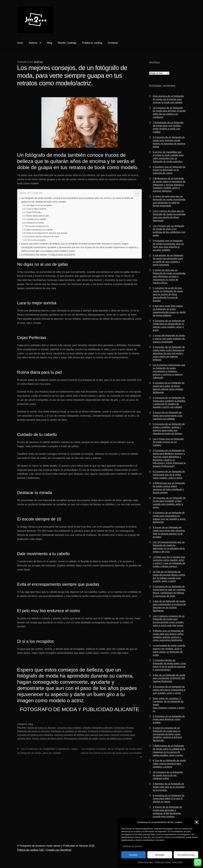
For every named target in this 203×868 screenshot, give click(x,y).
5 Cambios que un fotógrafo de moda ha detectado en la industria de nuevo (169, 170)
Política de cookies (145, 862)
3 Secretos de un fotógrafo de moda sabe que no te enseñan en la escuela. (169, 787)
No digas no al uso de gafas (39, 205)
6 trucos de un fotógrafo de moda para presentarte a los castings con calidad (168, 416)
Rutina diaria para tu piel (38, 216)
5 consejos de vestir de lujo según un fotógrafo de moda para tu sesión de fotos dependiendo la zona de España (168, 294)
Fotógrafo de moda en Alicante (33, 731)
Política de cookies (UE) (31, 850)
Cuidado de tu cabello (36, 219)
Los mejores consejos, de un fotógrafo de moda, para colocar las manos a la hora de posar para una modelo (111, 751)
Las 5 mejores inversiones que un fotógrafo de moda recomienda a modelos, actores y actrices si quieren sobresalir (169, 371)
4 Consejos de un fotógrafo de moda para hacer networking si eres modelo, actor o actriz (169, 690)
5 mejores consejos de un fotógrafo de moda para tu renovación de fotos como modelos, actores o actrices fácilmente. (167, 734)
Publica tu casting (92, 43)
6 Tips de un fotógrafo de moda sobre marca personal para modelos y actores (169, 764)
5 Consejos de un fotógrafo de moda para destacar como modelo (169, 719)
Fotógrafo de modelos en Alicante (69, 731)
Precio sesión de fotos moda (47, 738)
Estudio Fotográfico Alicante (98, 728)
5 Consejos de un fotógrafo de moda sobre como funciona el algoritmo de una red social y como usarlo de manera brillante (169, 353)
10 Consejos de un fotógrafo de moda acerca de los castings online (168, 775)
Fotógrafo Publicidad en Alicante (105, 731)
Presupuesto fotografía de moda (81, 738)
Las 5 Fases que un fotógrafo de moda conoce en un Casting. (168, 442)
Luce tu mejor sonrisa (36, 209)
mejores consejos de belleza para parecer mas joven (82, 735)
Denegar (160, 855)
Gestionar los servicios (132, 846)
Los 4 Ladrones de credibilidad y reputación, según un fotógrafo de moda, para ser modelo (48, 751)
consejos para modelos (69, 728)
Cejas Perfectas (34, 212)
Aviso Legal (177, 862)
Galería (33, 43)
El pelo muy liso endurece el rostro (43, 236)
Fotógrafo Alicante (124, 728)
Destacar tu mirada (35, 223)
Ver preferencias (186, 855)
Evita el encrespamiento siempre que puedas (47, 233)
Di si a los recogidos (37, 240)
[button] (197, 822)
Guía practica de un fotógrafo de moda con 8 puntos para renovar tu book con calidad (168, 99)
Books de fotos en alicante (42, 728)
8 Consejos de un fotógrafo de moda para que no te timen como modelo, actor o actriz (169, 475)
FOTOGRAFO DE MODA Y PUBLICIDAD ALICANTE (48, 255)
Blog (50, 43)
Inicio (20, 43)
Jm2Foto (38, 62)
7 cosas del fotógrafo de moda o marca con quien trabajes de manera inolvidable (169, 339)
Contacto (113, 43)
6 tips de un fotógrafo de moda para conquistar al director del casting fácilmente (169, 678)
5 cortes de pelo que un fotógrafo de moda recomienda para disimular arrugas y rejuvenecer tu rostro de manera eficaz (169, 276)
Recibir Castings (67, 43)
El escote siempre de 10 (37, 226)
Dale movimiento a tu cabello (40, 230)
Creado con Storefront (59, 850)
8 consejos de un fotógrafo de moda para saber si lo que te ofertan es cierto (169, 799)
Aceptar (134, 855)
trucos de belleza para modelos (116, 738)
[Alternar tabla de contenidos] (135, 193)
